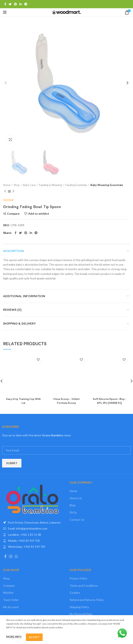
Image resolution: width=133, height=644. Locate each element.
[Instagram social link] (11, 556)
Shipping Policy (79, 607)
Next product (13, 191)
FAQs (73, 512)
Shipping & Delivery (20, 323)
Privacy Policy (78, 578)
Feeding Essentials (76, 185)
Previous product (5, 191)
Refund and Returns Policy (87, 600)
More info (14, 637)
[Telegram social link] (26, 4)
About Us (76, 498)
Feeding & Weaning (50, 185)
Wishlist (8, 593)
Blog (72, 505)
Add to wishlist (39, 214)
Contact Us (77, 520)
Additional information (24, 296)
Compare (13, 214)
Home (7, 185)
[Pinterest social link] (15, 4)
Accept (34, 637)
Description (13, 251)
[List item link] (33, 529)
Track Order (11, 600)
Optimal (8, 200)
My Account (11, 607)
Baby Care (29, 185)
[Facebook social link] (5, 4)
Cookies (75, 593)
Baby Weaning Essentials (107, 185)
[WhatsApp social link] (16, 556)
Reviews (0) (12, 310)
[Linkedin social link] (21, 4)
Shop (17, 185)
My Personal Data (81, 614)
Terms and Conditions (84, 586)
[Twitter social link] (10, 4)
